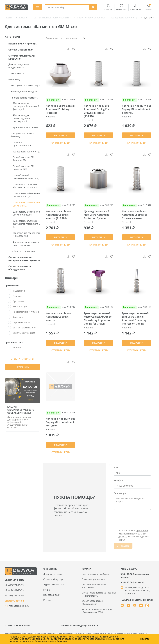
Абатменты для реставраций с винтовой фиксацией (26, 106)
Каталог (86, 569)
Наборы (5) (14, 79)
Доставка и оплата (53, 574)
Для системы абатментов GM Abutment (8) (26, 195)
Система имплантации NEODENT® (22, 57)
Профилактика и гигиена (26, 312)
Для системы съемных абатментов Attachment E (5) (26, 224)
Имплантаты (17, 73)
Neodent (17, 348)
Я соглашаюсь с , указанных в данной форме (134, 535)
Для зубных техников (24, 333)
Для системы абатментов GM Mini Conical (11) (26, 213)
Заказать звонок (14, 601)
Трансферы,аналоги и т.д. (26, 152)
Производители (52, 595)
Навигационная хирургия (24, 91)
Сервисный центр (53, 579)
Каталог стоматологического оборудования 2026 (97, 611)
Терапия (17, 296)
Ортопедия (19, 301)
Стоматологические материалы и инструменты (24, 259)
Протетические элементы (24, 98)
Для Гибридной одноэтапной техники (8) (26, 177)
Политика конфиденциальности (79, 625)
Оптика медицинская (21, 50)
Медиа (47, 590)
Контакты (48, 600)
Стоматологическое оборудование (20, 268)
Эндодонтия (19, 291)
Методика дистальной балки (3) (22, 135)
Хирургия (18, 317)
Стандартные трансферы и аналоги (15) (26, 234)
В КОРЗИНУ (61, 135)
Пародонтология (21, 322)
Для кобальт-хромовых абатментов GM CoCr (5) (25, 186)
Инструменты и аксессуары (25, 85)
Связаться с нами (15, 580)
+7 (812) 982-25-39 (14, 590)
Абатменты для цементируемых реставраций (21, 118)
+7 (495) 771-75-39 (14, 585)
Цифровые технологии (23, 251)
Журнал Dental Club (54, 584)
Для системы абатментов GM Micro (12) (26, 204)
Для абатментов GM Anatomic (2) (23, 159)
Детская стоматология (24, 328)
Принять (145, 639)
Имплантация (20, 307)
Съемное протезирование (22, 144)
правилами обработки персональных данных (133, 534)
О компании (50, 569)
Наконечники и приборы (23, 44)
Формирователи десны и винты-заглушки (26, 244)
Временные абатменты (25, 127)
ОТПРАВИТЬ (123, 546)
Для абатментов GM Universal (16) (23, 168)
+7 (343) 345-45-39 (14, 595)
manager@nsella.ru (19, 606)
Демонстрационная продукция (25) (19, 66)
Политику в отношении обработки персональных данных (80, 639)
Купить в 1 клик (61, 143)
